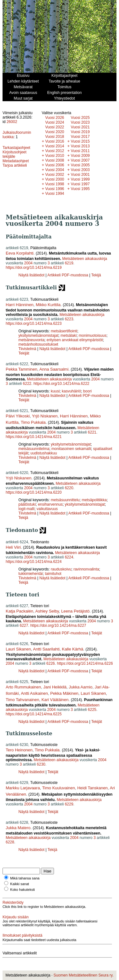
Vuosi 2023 (80, 122)
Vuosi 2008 (55, 160)
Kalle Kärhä (73, 649)
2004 (28, 263)
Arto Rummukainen (23, 687)
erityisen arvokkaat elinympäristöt (75, 340)
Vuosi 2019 (80, 132)
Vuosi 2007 (80, 160)
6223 (69, 319)
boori (87, 391)
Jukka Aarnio (81, 687)
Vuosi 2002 (55, 175)
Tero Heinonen (19, 750)
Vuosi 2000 (55, 179)
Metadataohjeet (16, 161)
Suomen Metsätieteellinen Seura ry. (84, 975)
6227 (24, 626)
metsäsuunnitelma (34, 449)
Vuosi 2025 (80, 118)
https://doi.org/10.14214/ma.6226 (85, 663)
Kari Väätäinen (55, 700)
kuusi (55, 391)
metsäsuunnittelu (65, 500)
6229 (69, 804)
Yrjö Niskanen (45, 416)
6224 (69, 557)
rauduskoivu (61, 569)
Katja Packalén (20, 611)
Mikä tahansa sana (25, 878)
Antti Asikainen (34, 693)
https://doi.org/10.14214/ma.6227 (58, 626)
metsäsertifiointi (64, 331)
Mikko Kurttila (48, 305)
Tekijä (96, 275)
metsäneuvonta (31, 340)
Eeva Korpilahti (20, 253)
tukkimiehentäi (31, 574)
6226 (51, 663)
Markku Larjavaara (23, 788)
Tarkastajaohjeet (16, 148)
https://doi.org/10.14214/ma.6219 (34, 268)
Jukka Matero (18, 828)
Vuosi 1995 (80, 189)
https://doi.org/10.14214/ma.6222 (61, 384)
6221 (92, 432)
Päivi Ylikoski (18, 416)
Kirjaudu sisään (16, 917)
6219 (69, 263)
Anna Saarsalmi (54, 369)
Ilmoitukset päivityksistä (22, 935)
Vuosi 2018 (55, 137)
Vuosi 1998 (55, 184)
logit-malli (26, 509)
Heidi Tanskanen (92, 788)
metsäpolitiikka (94, 500)
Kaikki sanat (20, 884)
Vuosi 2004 (55, 170)
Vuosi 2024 (55, 122)
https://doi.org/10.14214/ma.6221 (34, 437)
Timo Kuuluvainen (59, 788)
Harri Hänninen (20, 305)
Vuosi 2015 (80, 141)
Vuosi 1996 (55, 189)
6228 (10, 842)
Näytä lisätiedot (32, 275)
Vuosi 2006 (55, 165)
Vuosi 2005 (80, 165)
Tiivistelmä (27, 349)
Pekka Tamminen (21, 369)
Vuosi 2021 (80, 127)
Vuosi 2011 (80, 151)
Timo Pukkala (33, 422)
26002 (12, 122)
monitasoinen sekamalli (71, 449)
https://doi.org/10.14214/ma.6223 (34, 324)
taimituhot (53, 574)
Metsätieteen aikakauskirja (85, 259)
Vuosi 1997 (80, 184)
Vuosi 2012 (55, 151)
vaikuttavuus (47, 509)
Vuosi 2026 (55, 118)
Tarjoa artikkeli (15, 165)
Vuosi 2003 (80, 170)
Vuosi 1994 (55, 194)
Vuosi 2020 (55, 132)
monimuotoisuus (93, 336)
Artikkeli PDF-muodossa (68, 275)
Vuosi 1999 (80, 179)
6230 (41, 764)
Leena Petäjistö (76, 611)
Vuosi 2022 (55, 127)
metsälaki (69, 336)
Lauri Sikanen (18, 649)
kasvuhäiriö (72, 391)
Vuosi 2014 (55, 146)
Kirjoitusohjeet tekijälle (14, 154)
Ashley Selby (47, 611)
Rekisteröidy (13, 903)
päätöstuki (27, 504)
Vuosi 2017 (80, 137)
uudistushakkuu (44, 453)
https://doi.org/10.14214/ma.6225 (34, 714)
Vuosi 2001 (80, 175)
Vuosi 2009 (80, 156)
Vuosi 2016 (55, 141)
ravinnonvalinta (86, 569)
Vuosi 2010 (55, 156)
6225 (92, 710)
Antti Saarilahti (46, 649)
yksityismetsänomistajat (38, 336)
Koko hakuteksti (23, 890)
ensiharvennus (50, 504)
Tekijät (24, 353)
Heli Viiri (13, 547)
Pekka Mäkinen (64, 693)
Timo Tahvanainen (23, 700)
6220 (69, 488)
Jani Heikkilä (55, 687)
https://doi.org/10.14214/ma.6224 (34, 562)
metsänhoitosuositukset (38, 344)
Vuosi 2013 (80, 146)
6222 (27, 384)
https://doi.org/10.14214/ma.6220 (34, 492)
